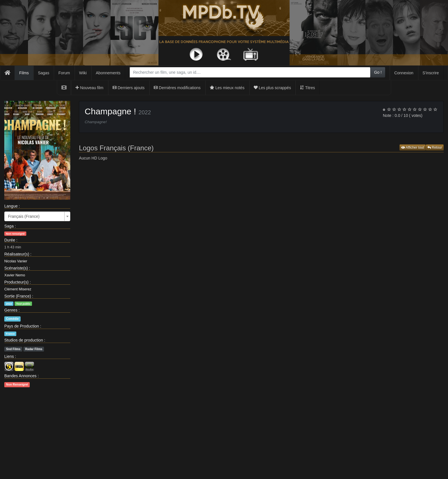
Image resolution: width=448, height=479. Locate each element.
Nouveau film (89, 88)
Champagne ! (110, 111)
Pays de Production (22, 326)
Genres (11, 310)
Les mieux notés (227, 88)
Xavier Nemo (15, 275)
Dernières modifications (177, 88)
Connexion (404, 73)
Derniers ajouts (129, 88)
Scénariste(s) (16, 268)
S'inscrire (431, 73)
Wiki (83, 73)
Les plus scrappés (272, 88)
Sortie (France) (18, 296)
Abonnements (108, 73)
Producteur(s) (16, 282)
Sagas (44, 73)
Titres (307, 88)
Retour (435, 147)
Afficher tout (413, 147)
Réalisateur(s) (17, 254)
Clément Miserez (18, 289)
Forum (64, 73)
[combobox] (250, 72)
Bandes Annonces (20, 376)
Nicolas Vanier (16, 261)
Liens (9, 356)
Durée (10, 240)
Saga (9, 226)
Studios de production (24, 340)
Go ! (378, 72)
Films (24, 73)
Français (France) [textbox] (24, 216)
